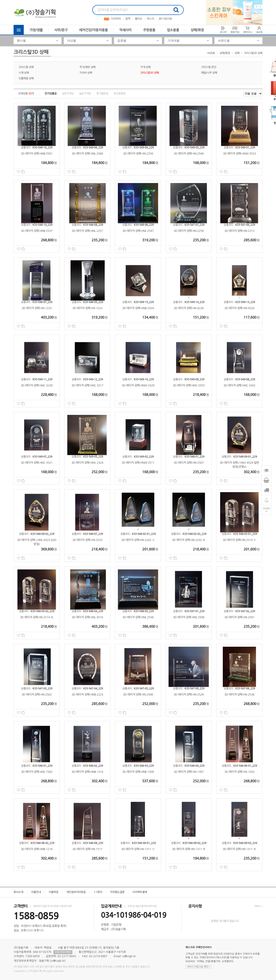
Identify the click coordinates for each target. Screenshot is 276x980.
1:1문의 (98, 892)
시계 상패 (24, 73)
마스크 (150, 19)
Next (260, 7)
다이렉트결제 (140, 892)
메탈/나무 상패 (209, 73)
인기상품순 (51, 94)
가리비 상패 (86, 73)
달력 (128, 19)
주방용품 (149, 30)
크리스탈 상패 (26, 67)
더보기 (258, 906)
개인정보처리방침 (76, 892)
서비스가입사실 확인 (199, 967)
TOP (266, 502)
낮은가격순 (68, 94)
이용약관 (54, 892)
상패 (237, 53)
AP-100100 (165, 19)
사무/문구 (61, 30)
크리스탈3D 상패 (253, 53)
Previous (256, 7)
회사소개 (18, 892)
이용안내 (36, 892)
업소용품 (173, 30)
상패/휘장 (197, 30)
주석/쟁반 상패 (87, 67)
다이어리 (116, 19)
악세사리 (126, 30)
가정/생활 (36, 30)
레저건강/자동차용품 (94, 30)
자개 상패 (145, 67)
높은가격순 (85, 94)
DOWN (266, 509)
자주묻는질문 (117, 892)
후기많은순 (102, 94)
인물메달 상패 (26, 78)
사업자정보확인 (63, 952)
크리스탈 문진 (209, 67)
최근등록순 (120, 94)
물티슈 (138, 19)
